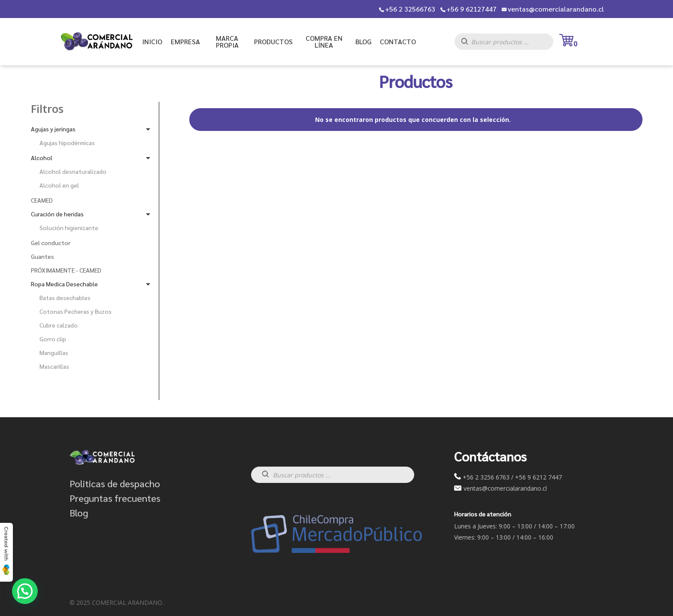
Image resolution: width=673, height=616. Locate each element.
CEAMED (42, 200)
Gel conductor (51, 243)
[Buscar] (469, 44)
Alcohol (42, 158)
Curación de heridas (57, 214)
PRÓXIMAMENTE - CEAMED (66, 270)
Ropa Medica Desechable (64, 284)
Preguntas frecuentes (115, 498)
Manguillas (54, 352)
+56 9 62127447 (471, 9)
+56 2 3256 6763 (486, 477)
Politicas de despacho (115, 483)
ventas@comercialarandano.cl (556, 9)
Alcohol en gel (59, 185)
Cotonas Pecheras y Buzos (76, 311)
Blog (79, 513)
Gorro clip (53, 339)
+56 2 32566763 (410, 9)
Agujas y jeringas (53, 129)
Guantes (42, 256)
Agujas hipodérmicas (67, 143)
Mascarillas (54, 366)
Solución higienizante (69, 228)
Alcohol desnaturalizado (73, 171)
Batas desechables (65, 297)
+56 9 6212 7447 (538, 477)
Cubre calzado (59, 325)
